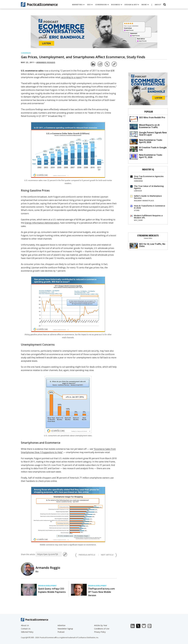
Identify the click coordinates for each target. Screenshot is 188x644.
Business (117, 5)
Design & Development (47, 586)
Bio (37, 571)
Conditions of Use (102, 629)
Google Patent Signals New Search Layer (148, 134)
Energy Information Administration (42, 223)
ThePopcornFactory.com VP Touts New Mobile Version (101, 592)
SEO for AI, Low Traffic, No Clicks (147, 245)
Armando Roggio (46, 62)
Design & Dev (132, 5)
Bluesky (145, 626)
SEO (90, 5)
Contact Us (26, 629)
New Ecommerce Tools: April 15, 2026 (146, 156)
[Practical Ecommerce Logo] (39, 4)
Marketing (78, 5)
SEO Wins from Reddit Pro (147, 119)
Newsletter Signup (65, 629)
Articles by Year (101, 625)
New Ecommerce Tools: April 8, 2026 (146, 141)
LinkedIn (134, 626)
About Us (25, 625)
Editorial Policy (27, 632)
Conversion (102, 5)
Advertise (61, 625)
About (158, 5)
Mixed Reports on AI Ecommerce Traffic (145, 126)
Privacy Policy (100, 632)
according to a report (72, 77)
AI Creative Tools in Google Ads (148, 149)
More (145, 5)
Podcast (61, 632)
